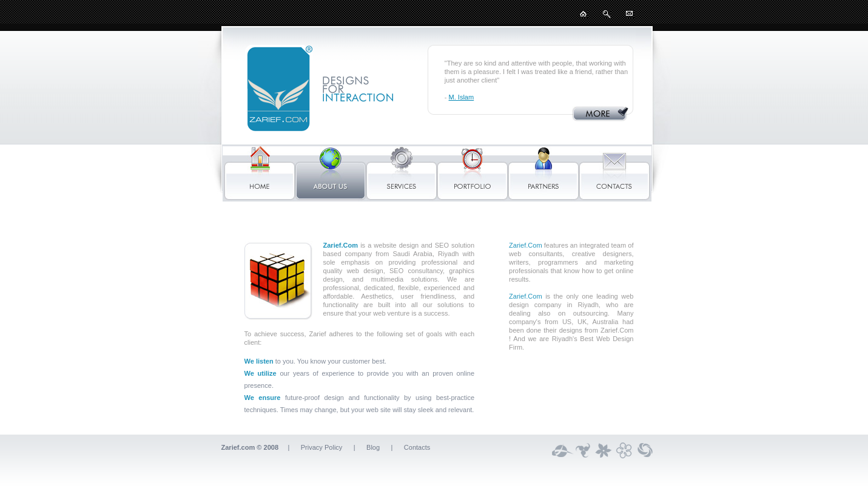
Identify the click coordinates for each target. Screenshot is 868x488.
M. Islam (462, 97)
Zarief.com (238, 447)
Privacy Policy (323, 447)
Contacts (417, 447)
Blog (373, 447)
